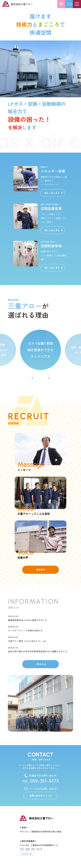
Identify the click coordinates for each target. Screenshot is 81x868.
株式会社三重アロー (22, 4)
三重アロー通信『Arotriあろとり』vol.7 (27, 641)
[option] (40, 69)
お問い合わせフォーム (41, 796)
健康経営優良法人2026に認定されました (28, 620)
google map (27, 854)
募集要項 (40, 570)
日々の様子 (61, 4)
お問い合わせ (73, 3)
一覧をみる (40, 664)
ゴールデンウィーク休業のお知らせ (25, 630)
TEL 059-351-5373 (31, 849)
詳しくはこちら (52, 193)
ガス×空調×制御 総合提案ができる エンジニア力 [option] (40, 350)
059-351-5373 (40, 780)
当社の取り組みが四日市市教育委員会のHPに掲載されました (38, 651)
